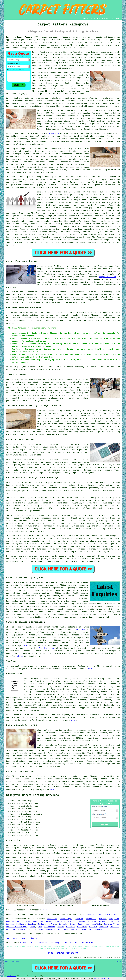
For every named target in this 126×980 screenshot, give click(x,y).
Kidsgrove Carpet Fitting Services (33, 795)
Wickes (20, 656)
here (25, 646)
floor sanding (80, 851)
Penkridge (38, 921)
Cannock (63, 924)
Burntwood (63, 929)
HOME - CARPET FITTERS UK (63, 953)
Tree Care (67, 943)
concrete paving (94, 853)
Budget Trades (11, 976)
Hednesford (51, 929)
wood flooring (49, 851)
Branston (74, 929)
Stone (33, 927)
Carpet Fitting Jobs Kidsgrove (101, 914)
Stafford (72, 921)
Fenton (82, 921)
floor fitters (65, 848)
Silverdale (113, 921)
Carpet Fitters (14, 934)
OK (108, 979)
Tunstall (114, 927)
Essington (82, 927)
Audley (102, 921)
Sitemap (8, 961)
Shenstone (60, 921)
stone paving (64, 845)
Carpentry (55, 943)
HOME (85, 18)
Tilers (23, 943)
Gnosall (98, 929)
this (90, 669)
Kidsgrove (54, 134)
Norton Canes (23, 921)
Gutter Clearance (38, 943)
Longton (10, 921)
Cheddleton (38, 929)
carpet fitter (61, 42)
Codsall (10, 924)
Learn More (99, 979)
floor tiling (110, 851)
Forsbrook (11, 929)
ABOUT (98, 18)
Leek (40, 927)
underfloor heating (16, 851)
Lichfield (96, 924)
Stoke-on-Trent (111, 924)
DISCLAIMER (115, 18)
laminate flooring (27, 853)
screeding (11, 848)
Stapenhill (50, 927)
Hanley (49, 921)
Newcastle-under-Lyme (17, 927)
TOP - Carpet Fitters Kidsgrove (22, 938)
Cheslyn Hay (86, 929)
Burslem (79, 919)
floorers (37, 848)
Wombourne (91, 919)
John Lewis (80, 630)
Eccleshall (83, 924)
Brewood (102, 919)
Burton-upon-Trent (47, 924)
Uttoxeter (52, 919)
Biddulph (21, 924)
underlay (85, 72)
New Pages (16, 961)
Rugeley (31, 924)
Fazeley (92, 921)
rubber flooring (96, 845)
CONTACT (105, 18)
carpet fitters (28, 787)
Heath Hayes (66, 919)
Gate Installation (84, 943)
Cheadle (93, 927)
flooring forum (46, 648)
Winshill (71, 927)
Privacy (118, 961)
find (14, 776)
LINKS (91, 18)
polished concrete (61, 853)
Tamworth (103, 927)
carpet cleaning (107, 277)
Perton (61, 927)
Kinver (72, 924)
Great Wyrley (24, 929)
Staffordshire (19, 919)
